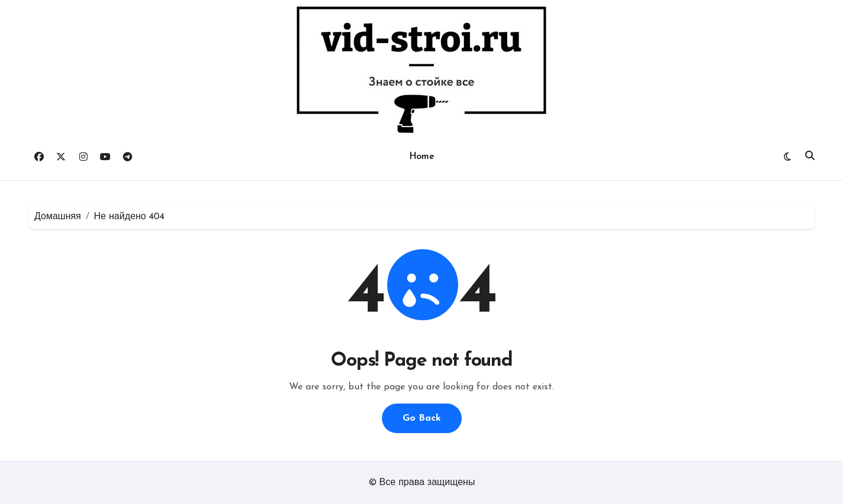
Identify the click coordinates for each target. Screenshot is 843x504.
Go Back (422, 418)
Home (421, 157)
